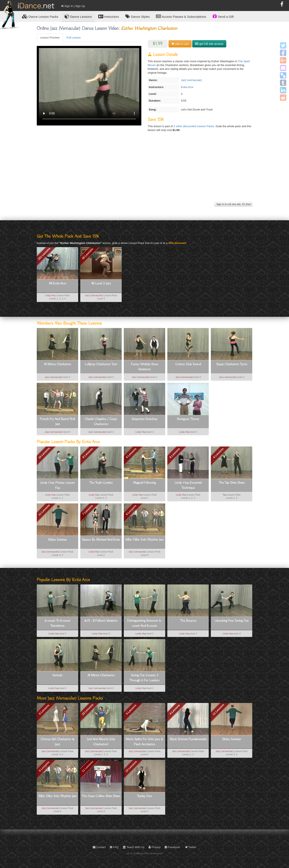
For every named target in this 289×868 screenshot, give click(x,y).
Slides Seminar (57, 540)
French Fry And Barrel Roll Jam (57, 422)
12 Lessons (131, 767)
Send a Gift (223, 16)
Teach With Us (134, 847)
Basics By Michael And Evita (101, 540)
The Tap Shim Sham (232, 483)
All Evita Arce (57, 284)
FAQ (114, 847)
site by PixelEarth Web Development (145, 853)
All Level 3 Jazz (101, 284)
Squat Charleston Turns (232, 364)
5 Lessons (131, 710)
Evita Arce (187, 87)
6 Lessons (218, 453)
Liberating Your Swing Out (232, 621)
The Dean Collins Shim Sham (101, 796)
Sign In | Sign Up (73, 6)
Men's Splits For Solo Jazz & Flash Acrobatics (144, 742)
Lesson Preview (50, 38)
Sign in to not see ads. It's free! (233, 204)
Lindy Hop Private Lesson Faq (57, 485)
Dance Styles (138, 16)
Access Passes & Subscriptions (181, 16)
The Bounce (188, 621)
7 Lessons (88, 510)
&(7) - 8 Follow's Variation (101, 621)
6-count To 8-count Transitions (57, 623)
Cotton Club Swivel (188, 364)
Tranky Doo (144, 796)
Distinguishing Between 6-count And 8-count (144, 623)
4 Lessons (131, 453)
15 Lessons (44, 453)
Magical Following (144, 483)
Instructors (109, 16)
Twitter (191, 847)
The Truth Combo (101, 483)
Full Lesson (74, 38)
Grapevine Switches (144, 419)
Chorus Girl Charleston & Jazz (57, 742)
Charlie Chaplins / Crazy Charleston (101, 422)
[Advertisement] (145, 171)
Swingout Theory (188, 419)
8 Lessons (88, 453)
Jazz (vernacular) (191, 80)
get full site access (209, 44)
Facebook (172, 847)
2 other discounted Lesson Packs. (195, 126)
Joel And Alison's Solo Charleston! (101, 742)
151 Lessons (44, 254)
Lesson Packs (40, 16)
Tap (225, 495)
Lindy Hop (50, 295)
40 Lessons (88, 254)
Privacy (155, 847)
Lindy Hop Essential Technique (188, 485)
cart (180, 44)
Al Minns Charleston (57, 364)
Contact (99, 847)
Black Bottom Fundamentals (188, 739)
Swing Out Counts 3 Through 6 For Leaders (144, 678)
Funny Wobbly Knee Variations (144, 367)
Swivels (57, 675)
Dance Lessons (78, 16)
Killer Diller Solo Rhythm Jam (144, 540)
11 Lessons (44, 510)
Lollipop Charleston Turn (101, 364)
